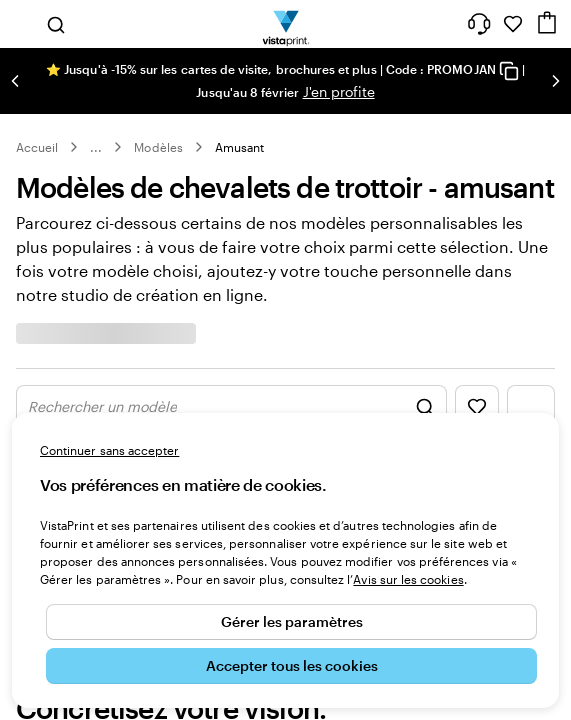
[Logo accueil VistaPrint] (285, 24)
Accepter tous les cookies (292, 665)
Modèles (158, 147)
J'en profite (339, 91)
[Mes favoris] (513, 24)
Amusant (239, 147)
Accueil (37, 147)
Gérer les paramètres (292, 621)
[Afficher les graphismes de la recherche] (231, 407)
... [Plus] (96, 147)
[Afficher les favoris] (477, 407)
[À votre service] (479, 24)
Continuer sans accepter (109, 450)
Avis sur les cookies (408, 579)
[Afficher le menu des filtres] (531, 407)
